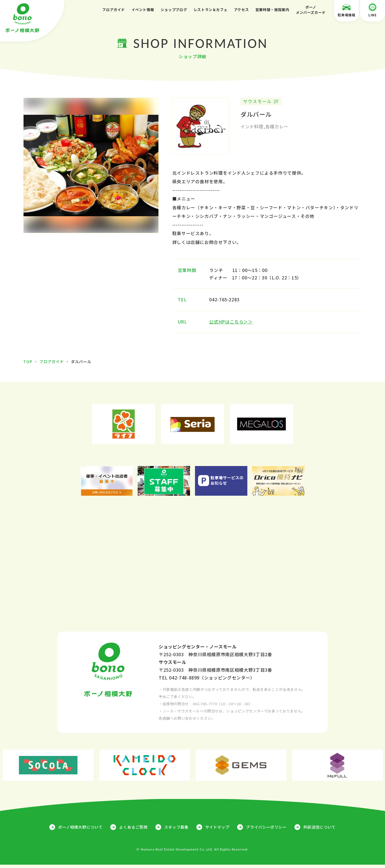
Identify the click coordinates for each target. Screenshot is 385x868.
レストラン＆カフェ (211, 10)
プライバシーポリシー (266, 830)
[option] (91, 166)
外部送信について (319, 830)
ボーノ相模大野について (80, 830)
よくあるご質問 (133, 830)
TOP (28, 365)
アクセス (242, 10)
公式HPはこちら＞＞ (232, 325)
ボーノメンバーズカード (311, 10)
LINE (373, 10)
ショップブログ (174, 10)
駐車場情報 (346, 10)
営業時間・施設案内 (272, 10)
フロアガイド (114, 10)
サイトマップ (217, 830)
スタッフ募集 (176, 830)
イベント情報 (143, 10)
